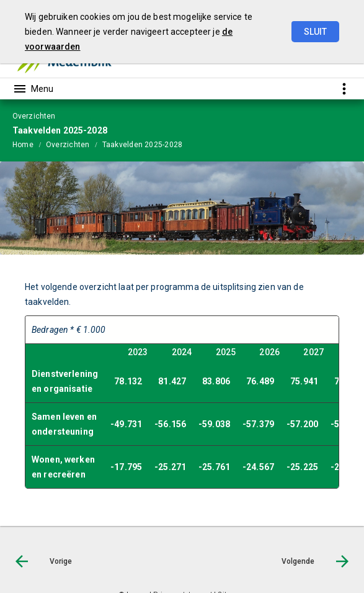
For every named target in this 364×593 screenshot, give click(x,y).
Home (23, 145)
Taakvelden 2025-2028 (143, 145)
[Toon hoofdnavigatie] (33, 89)
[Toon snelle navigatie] (344, 88)
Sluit (315, 32)
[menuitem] (29, 144)
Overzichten (68, 145)
